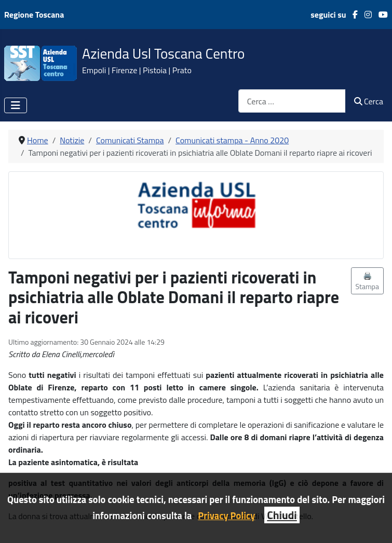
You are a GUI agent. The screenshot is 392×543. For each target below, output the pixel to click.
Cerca (369, 101)
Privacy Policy (226, 515)
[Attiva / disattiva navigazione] (16, 105)
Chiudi (282, 515)
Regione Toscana (34, 15)
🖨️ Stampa (368, 281)
